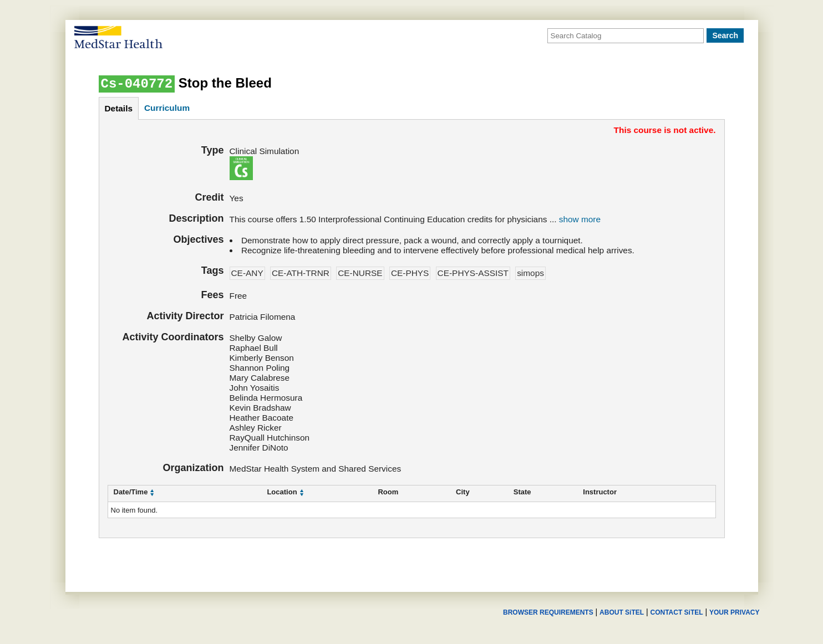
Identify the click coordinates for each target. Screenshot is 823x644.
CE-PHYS (410, 273)
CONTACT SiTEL (677, 612)
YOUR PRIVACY (734, 612)
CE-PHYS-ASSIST (473, 273)
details (119, 108)
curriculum (167, 108)
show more (580, 219)
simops (530, 273)
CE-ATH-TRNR (301, 273)
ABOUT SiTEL (622, 612)
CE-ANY (247, 273)
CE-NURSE (360, 273)
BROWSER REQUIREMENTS (548, 612)
